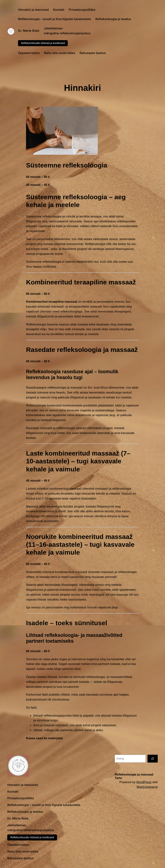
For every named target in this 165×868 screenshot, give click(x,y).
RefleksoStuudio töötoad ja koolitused (43, 43)
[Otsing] (153, 759)
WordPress (144, 782)
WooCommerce (147, 787)
